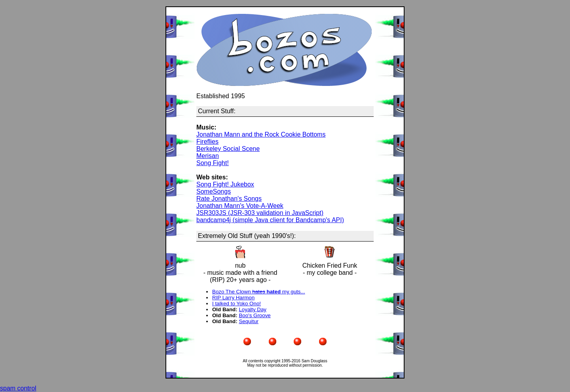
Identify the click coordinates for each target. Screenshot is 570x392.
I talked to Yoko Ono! (237, 304)
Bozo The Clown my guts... (259, 292)
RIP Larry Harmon (233, 298)
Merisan (208, 156)
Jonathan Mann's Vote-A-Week (240, 206)
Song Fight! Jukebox (225, 184)
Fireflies (207, 142)
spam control (18, 388)
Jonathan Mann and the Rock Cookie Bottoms (261, 134)
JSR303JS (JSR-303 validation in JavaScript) (260, 213)
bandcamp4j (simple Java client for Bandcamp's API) (270, 220)
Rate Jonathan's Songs (229, 199)
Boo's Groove (255, 315)
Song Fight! (213, 163)
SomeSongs (214, 191)
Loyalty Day (253, 309)
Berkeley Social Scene (228, 149)
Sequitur (249, 321)
